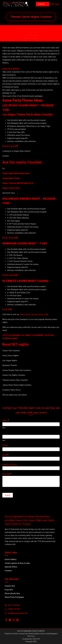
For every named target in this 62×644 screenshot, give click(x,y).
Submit (8, 495)
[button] (42, 4)
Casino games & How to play (17, 563)
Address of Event (10, 464)
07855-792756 (31, 38)
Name (5, 420)
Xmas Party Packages (14, 597)
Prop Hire (9, 590)
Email (5, 455)
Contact (8, 571)
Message (7, 474)
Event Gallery (11, 559)
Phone (5, 445)
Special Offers (11, 567)
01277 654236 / (31, 35)
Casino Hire (10, 586)
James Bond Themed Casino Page (34, 314)
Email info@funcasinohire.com (31, 28)
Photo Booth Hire (12, 593)
